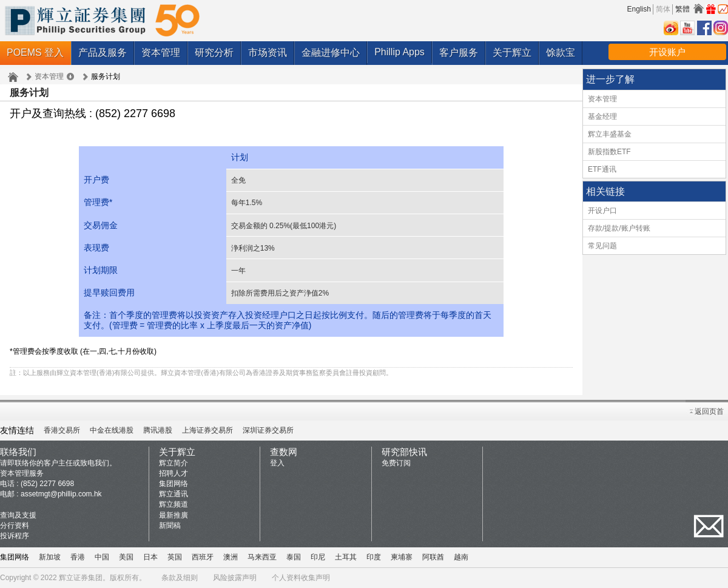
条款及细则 (180, 578)
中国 (102, 557)
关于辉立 (512, 52)
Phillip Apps (399, 52)
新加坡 (50, 557)
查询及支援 (18, 515)
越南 (461, 557)
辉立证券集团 (81, 578)
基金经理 (602, 117)
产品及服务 (103, 52)
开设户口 (602, 211)
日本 (150, 557)
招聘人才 (174, 473)
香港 (78, 557)
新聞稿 (170, 525)
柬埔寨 (402, 557)
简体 (663, 9)
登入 (277, 463)
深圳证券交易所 (268, 430)
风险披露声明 (235, 578)
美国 (126, 557)
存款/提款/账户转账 (619, 228)
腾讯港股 (158, 430)
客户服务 (459, 52)
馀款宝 (561, 52)
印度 (374, 557)
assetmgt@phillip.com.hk (61, 494)
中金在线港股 (112, 430)
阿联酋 (433, 557)
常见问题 (602, 246)
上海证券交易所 (207, 430)
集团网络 (174, 484)
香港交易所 (62, 430)
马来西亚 (262, 557)
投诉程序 (15, 536)
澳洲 (231, 557)
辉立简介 (174, 463)
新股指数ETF (609, 152)
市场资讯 (268, 52)
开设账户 (667, 52)
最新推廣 (174, 515)
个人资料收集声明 (301, 578)
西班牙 (203, 557)
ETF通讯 (602, 169)
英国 (175, 557)
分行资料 (15, 525)
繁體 (682, 9)
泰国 (294, 557)
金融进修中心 (331, 52)
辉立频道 (174, 504)
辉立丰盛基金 (610, 134)
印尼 (318, 557)
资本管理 (161, 52)
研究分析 (214, 52)
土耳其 (346, 557)
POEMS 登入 (35, 52)
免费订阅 (396, 463)
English (639, 9)
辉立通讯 (174, 494)
